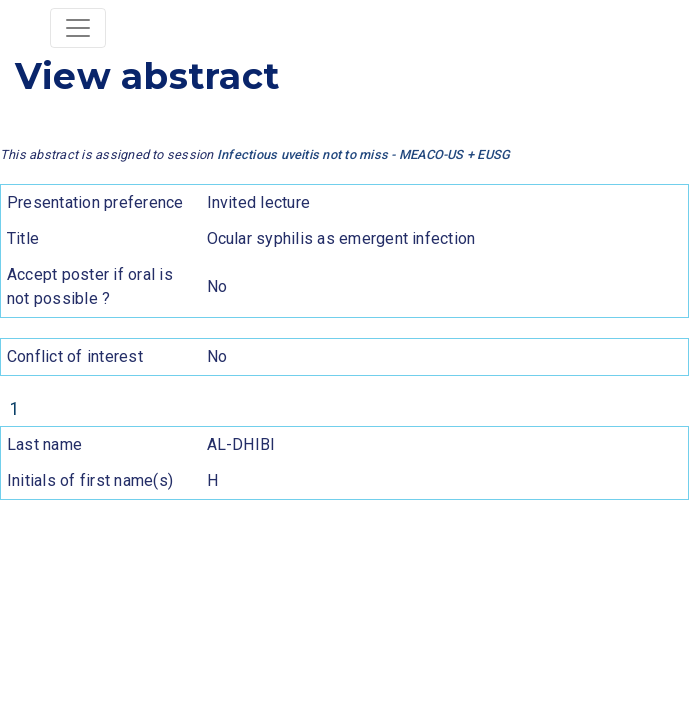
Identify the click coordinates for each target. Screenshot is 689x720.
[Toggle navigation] (78, 28)
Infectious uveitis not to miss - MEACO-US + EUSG (364, 154)
